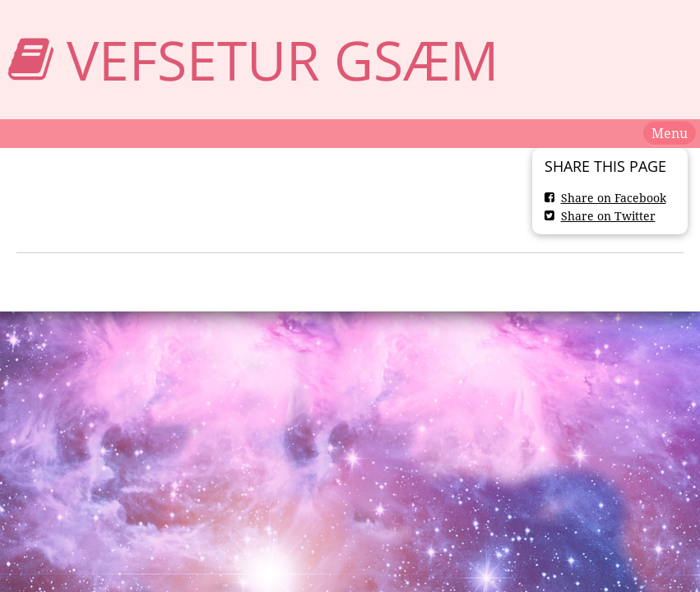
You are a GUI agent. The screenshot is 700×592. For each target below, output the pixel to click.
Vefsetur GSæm (283, 60)
